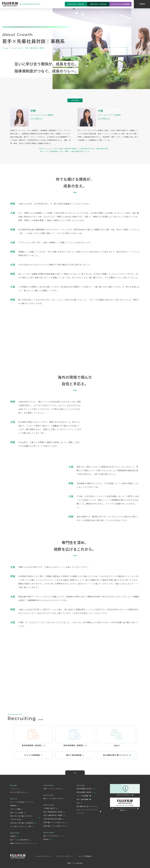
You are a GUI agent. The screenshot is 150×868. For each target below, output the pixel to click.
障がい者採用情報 (83, 799)
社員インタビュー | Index (52, 789)
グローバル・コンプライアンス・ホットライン (88, 811)
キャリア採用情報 (83, 796)
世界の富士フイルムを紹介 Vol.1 (54, 822)
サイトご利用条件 (85, 856)
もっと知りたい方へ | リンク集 (20, 826)
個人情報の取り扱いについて (86, 806)
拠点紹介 (46, 839)
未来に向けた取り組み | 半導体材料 (22, 823)
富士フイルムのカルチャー (52, 836)
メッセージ (14, 789)
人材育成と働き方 (49, 808)
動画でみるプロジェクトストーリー (22, 843)
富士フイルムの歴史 (17, 813)
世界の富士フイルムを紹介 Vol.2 (54, 826)
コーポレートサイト (43, 856)
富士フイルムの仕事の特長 (19, 840)
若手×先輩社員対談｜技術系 (53, 812)
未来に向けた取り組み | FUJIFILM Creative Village (21, 818)
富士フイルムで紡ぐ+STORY (53, 798)
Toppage (5, 48)
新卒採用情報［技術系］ (85, 789)
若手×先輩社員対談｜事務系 (53, 815)
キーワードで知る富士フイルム (20, 802)
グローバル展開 (15, 809)
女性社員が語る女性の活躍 (52, 819)
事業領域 (13, 806)
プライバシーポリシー (65, 856)
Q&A (78, 803)
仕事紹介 (13, 836)
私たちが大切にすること (18, 792)
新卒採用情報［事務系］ (85, 792)
